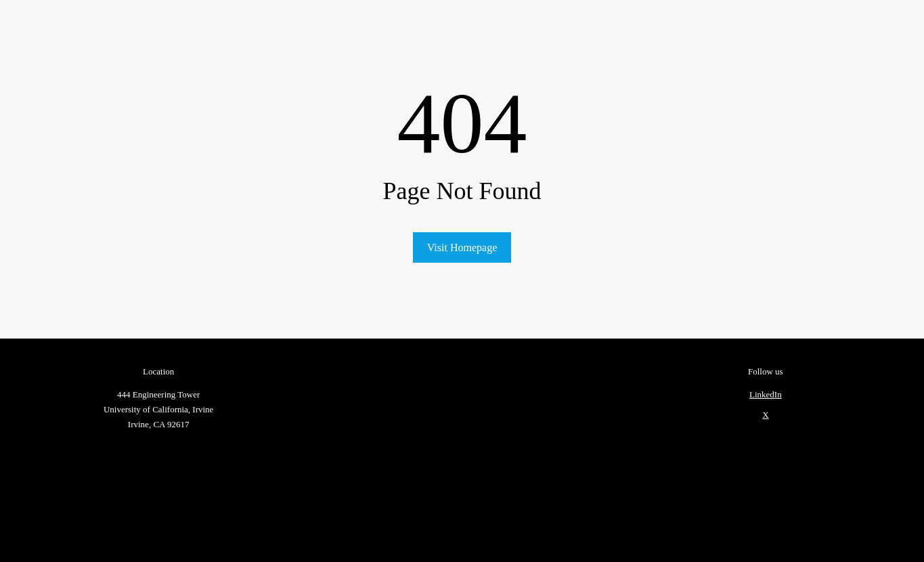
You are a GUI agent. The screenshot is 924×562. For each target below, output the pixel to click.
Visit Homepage (462, 247)
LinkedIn (766, 394)
